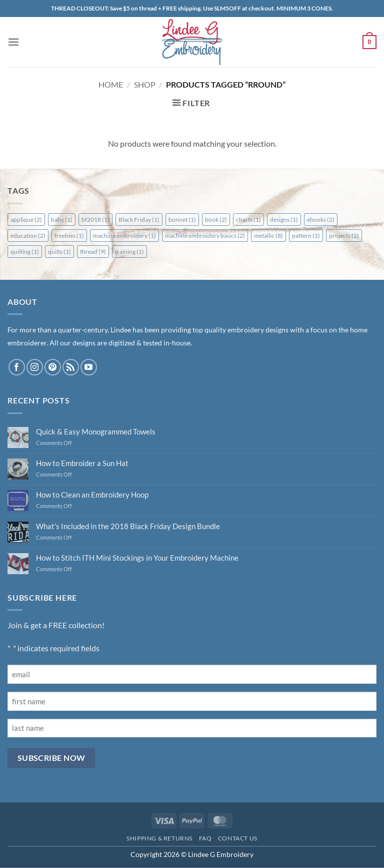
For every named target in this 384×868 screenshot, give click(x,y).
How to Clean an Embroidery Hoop (92, 495)
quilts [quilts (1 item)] (59, 252)
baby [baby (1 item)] (62, 220)
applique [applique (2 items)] (26, 220)
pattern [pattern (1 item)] (306, 236)
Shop (145, 84)
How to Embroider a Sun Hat (82, 463)
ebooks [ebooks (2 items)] (321, 220)
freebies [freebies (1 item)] (69, 236)
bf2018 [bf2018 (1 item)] (95, 220)
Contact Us (238, 838)
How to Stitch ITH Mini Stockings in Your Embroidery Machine (137, 558)
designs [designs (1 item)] (284, 220)
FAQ (205, 838)
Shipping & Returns (159, 838)
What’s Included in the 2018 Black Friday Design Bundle (128, 526)
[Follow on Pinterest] (53, 367)
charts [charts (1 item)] (248, 220)
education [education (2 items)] (28, 236)
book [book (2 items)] (216, 220)
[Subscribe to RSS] (71, 367)
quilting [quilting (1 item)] (25, 252)
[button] (13, 42)
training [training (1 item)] (129, 252)
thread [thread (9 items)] (93, 252)
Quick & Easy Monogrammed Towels (96, 431)
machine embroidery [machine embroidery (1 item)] (124, 236)
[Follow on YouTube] (89, 367)
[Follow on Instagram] (35, 367)
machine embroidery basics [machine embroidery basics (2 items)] (205, 236)
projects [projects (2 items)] (344, 236)
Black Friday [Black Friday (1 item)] (139, 220)
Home (111, 84)
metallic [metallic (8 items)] (268, 236)
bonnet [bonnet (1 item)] (182, 220)
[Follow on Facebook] (17, 367)
